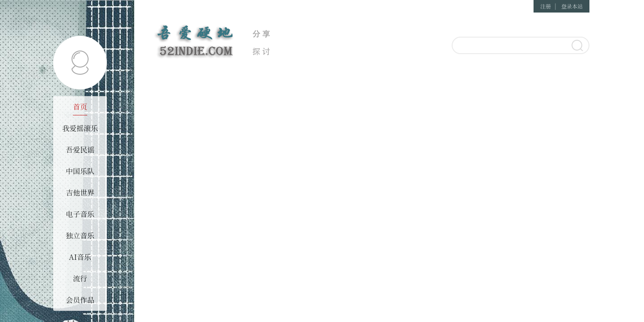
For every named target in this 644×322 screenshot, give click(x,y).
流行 (80, 278)
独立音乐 (80, 235)
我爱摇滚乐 (80, 128)
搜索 (577, 46)
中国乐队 (80, 171)
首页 (80, 107)
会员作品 (80, 300)
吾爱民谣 (80, 150)
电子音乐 (80, 214)
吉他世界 (80, 193)
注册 (546, 6)
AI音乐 (80, 257)
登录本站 (572, 6)
